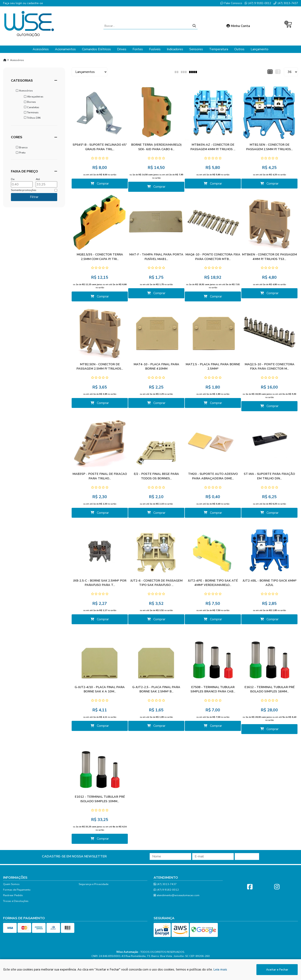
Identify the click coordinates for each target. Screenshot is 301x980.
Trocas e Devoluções (16, 901)
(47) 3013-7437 (286, 3)
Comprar (100, 184)
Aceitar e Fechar (277, 970)
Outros (239, 49)
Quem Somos (11, 884)
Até (38, 179)
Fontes (138, 49)
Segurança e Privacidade (94, 884)
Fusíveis (155, 49)
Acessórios (41, 49)
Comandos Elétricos (96, 49)
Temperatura (219, 49)
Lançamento (260, 49)
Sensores (196, 49)
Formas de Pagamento (17, 890)
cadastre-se (35, 3)
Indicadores (175, 49)
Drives (122, 49)
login (19, 3)
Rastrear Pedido (13, 895)
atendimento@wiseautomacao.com (177, 895)
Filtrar (34, 197)
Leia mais (220, 969)
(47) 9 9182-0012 (258, 3)
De (13, 179)
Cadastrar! (247, 856)
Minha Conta (238, 26)
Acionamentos (65, 49)
